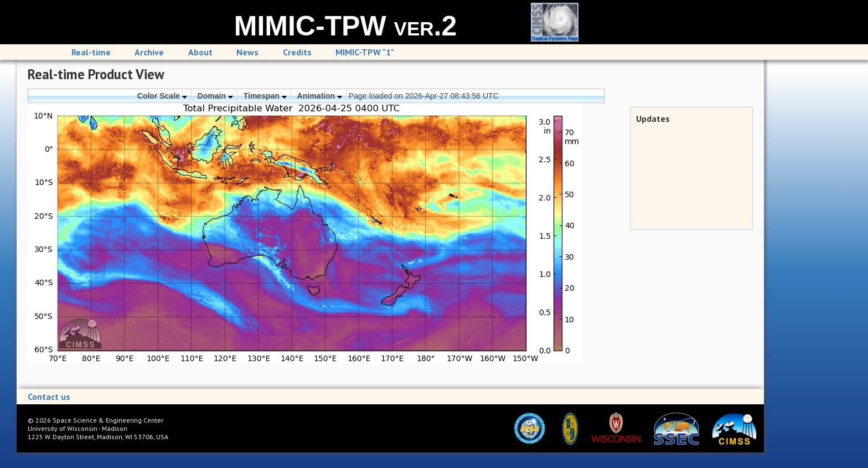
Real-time (91, 52)
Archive (149, 52)
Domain (215, 96)
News (247, 52)
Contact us (49, 397)
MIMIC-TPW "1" (365, 52)
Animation (320, 96)
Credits (297, 52)
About (200, 52)
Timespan (265, 96)
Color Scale (162, 96)
